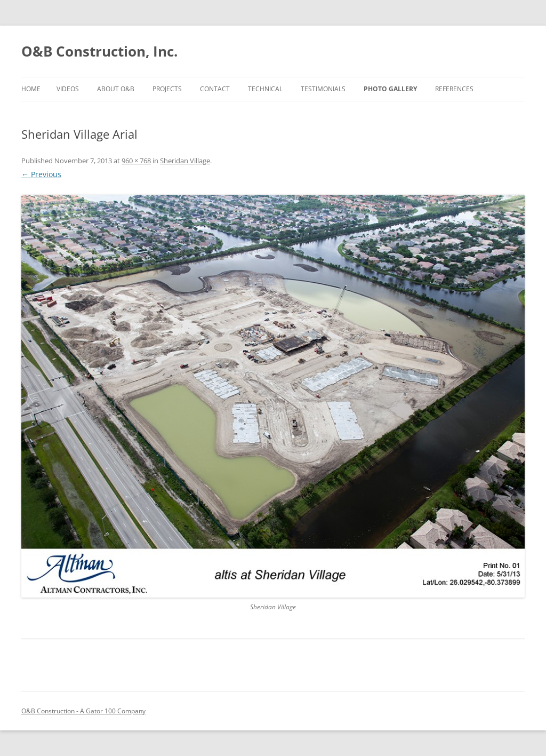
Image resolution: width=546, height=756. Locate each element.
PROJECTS (167, 89)
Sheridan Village (185, 161)
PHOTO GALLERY (390, 89)
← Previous (41, 174)
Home (31, 89)
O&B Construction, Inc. (99, 51)
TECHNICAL (265, 89)
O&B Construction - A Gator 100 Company (83, 711)
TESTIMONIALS (323, 89)
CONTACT (215, 89)
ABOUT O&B (116, 89)
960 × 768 (136, 161)
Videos (68, 89)
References (454, 89)
